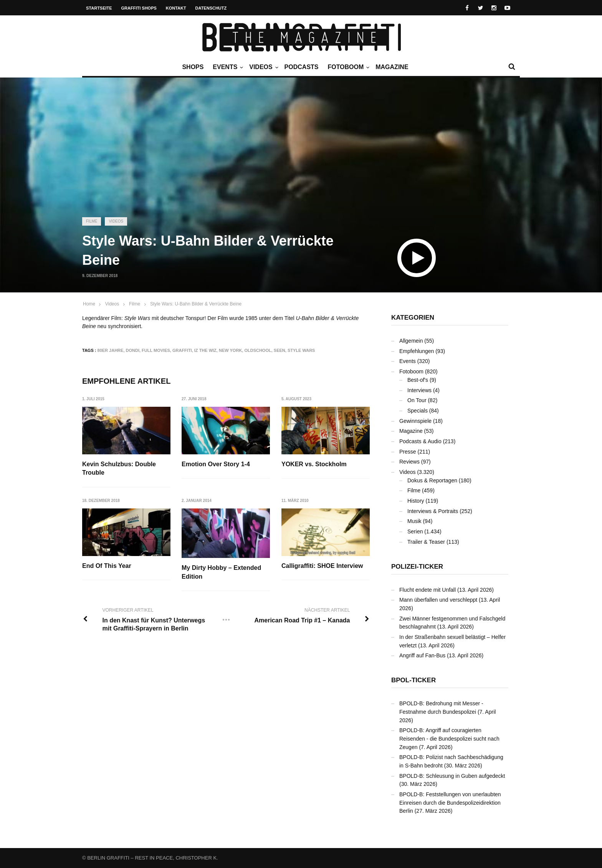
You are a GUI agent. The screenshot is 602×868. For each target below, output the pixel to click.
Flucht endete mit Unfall (428, 590)
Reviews (409, 462)
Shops (193, 67)
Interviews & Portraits (433, 511)
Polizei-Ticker (417, 567)
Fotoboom (347, 67)
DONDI (133, 350)
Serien (415, 531)
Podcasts (302, 67)
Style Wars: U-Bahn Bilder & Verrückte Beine (196, 304)
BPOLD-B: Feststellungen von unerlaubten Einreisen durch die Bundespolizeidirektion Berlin (450, 803)
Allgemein (411, 341)
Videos (263, 67)
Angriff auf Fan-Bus (422, 655)
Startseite (99, 8)
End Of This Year (107, 566)
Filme (92, 221)
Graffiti (182, 350)
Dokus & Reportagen (432, 480)
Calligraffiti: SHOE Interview (322, 566)
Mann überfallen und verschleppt (438, 600)
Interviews (419, 390)
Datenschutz (211, 8)
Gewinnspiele (415, 421)
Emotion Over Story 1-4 (216, 464)
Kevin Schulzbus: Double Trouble (119, 468)
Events (227, 67)
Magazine (392, 67)
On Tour (417, 400)
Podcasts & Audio (420, 441)
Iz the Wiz (205, 350)
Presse (408, 452)
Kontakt (176, 8)
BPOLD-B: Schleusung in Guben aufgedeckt (452, 776)
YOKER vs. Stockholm (314, 464)
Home (89, 304)
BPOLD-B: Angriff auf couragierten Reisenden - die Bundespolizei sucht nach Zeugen (449, 738)
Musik (414, 521)
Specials (418, 411)
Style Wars (301, 350)
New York (230, 350)
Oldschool (258, 350)
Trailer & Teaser (426, 542)
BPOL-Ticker (413, 680)
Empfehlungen (417, 351)
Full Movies (156, 350)
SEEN (279, 350)
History (416, 501)
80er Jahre (111, 350)
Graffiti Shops (139, 8)
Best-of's (418, 380)
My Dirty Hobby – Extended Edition (221, 572)
